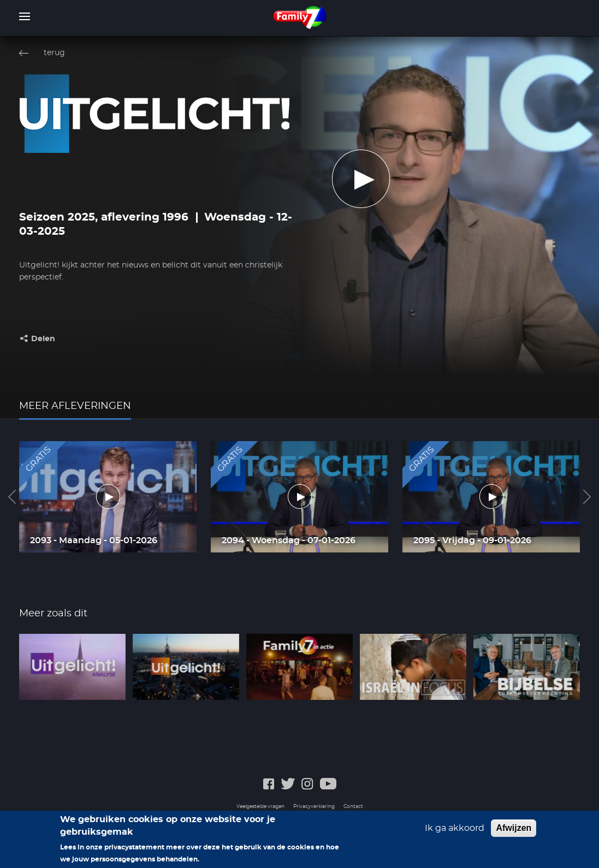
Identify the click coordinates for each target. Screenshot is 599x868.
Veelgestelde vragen (260, 807)
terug (54, 53)
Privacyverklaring (314, 807)
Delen (43, 339)
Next (587, 497)
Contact (353, 807)
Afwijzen (514, 828)
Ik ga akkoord (455, 828)
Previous (12, 497)
